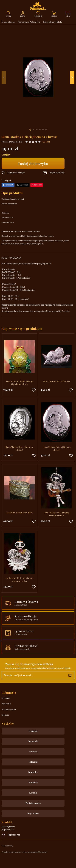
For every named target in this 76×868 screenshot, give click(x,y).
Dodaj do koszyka (33, 164)
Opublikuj (24, 185)
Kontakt (5, 715)
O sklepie (6, 698)
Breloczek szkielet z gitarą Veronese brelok (57, 514)
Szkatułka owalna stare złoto (19, 513)
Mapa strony (33, 813)
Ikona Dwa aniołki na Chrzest (57, 381)
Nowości (33, 751)
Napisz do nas (14, 835)
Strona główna (8, 22)
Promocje (33, 782)
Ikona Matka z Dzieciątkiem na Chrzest (19, 448)
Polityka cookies (9, 710)
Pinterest (38, 185)
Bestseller (33, 772)
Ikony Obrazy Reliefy (53, 22)
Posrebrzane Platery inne (29, 22)
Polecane (33, 762)
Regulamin (6, 704)
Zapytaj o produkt (56, 173)
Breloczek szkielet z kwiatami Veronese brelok (19, 580)
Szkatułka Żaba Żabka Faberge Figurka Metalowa (19, 383)
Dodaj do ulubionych (16, 173)
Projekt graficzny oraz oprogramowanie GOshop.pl (24, 852)
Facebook (9, 185)
